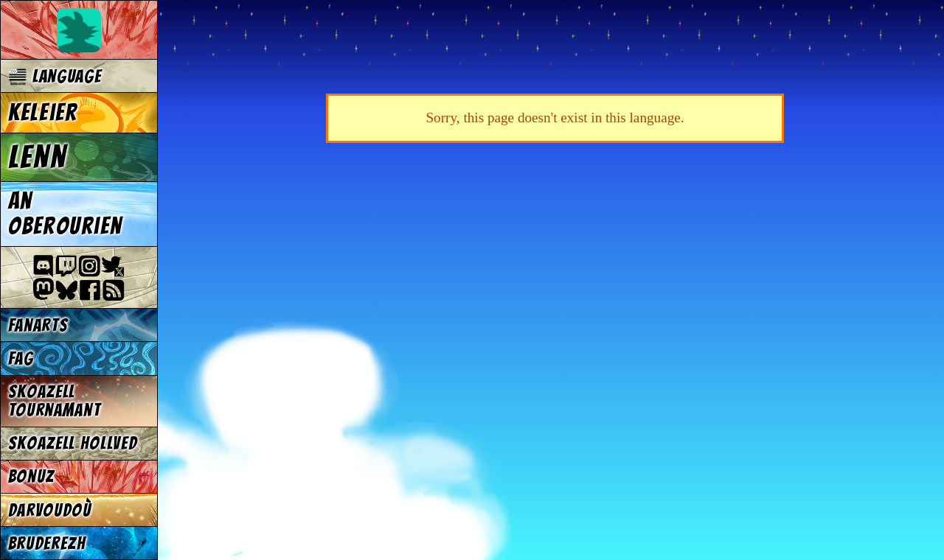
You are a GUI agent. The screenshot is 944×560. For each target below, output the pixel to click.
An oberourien (65, 214)
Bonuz (31, 476)
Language (55, 76)
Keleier (43, 113)
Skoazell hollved (73, 443)
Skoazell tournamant (55, 401)
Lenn (38, 157)
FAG (21, 358)
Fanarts (38, 325)
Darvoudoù (50, 510)
